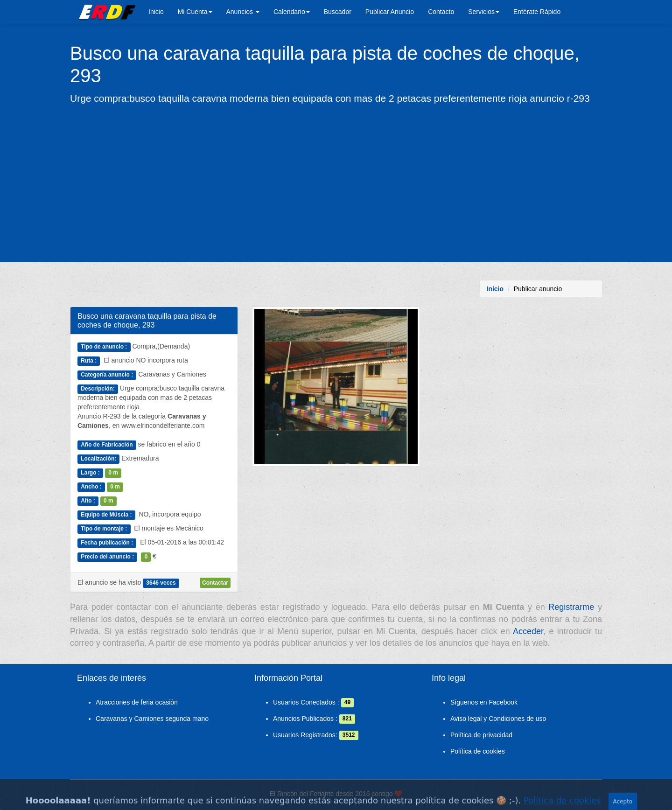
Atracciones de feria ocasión (137, 702)
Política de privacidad (481, 735)
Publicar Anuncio (390, 12)
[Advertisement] (336, 182)
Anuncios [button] (243, 12)
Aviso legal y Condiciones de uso (498, 719)
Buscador (338, 12)
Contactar (215, 583)
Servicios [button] (484, 12)
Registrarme (571, 607)
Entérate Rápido (537, 12)
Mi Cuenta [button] (195, 12)
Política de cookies (478, 751)
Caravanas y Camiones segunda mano (152, 719)
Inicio (156, 12)
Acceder (528, 631)
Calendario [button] (292, 12)
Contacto (441, 12)
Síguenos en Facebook (484, 702)
